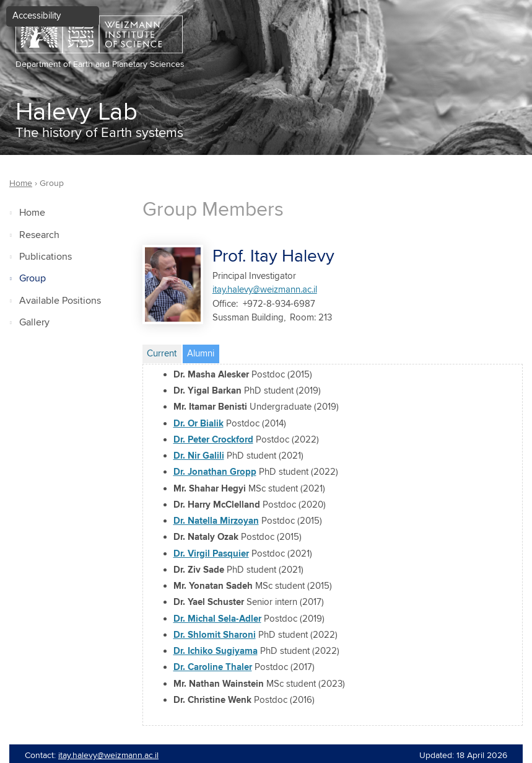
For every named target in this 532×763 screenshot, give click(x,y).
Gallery (34, 323)
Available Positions (60, 301)
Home (32, 213)
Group (33, 279)
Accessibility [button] (37, 16)
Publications (46, 257)
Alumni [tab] (203, 352)
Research (39, 235)
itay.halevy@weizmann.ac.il (265, 290)
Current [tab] (162, 354)
